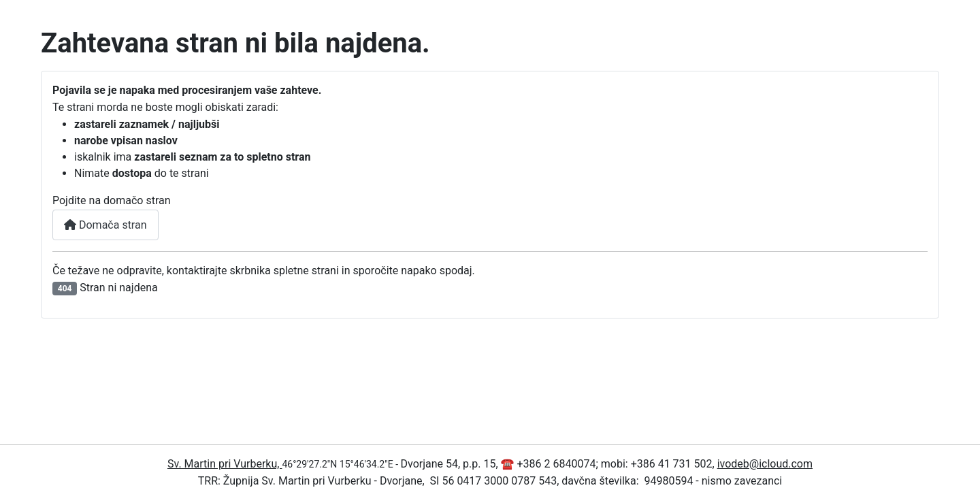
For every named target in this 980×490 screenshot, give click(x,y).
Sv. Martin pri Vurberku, (225, 464)
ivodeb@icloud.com (765, 464)
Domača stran (105, 225)
